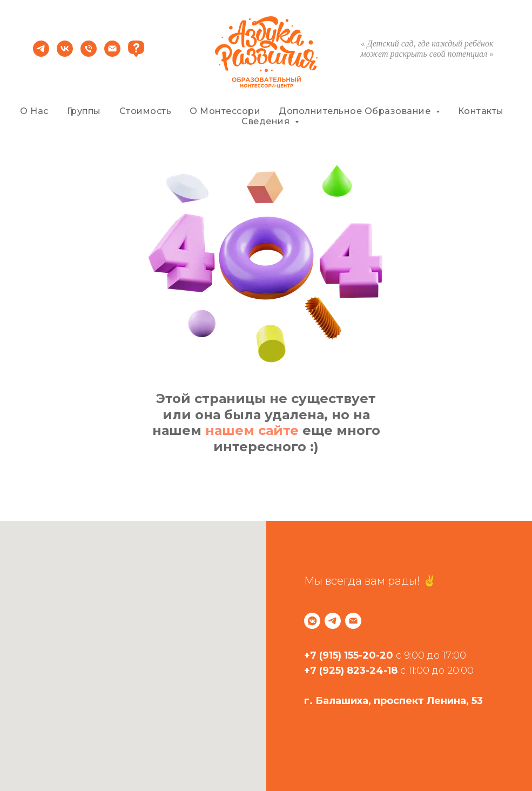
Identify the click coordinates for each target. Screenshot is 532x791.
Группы (84, 111)
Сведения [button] (267, 121)
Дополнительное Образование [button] (356, 111)
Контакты (481, 111)
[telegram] (41, 54)
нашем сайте (252, 430)
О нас (34, 111)
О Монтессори (225, 111)
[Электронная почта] (112, 54)
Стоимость (146, 111)
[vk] (65, 54)
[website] (136, 54)
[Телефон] (89, 54)
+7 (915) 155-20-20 (349, 655)
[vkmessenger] (312, 621)
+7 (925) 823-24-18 (351, 671)
